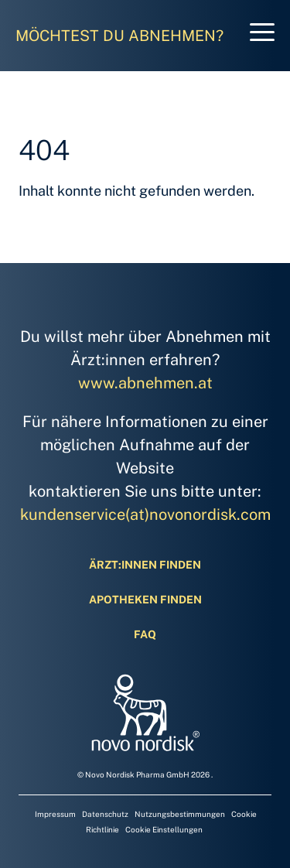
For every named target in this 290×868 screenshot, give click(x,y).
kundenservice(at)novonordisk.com (145, 514)
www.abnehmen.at (145, 383)
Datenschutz (107, 814)
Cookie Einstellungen (164, 829)
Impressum (57, 814)
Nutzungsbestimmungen (181, 814)
